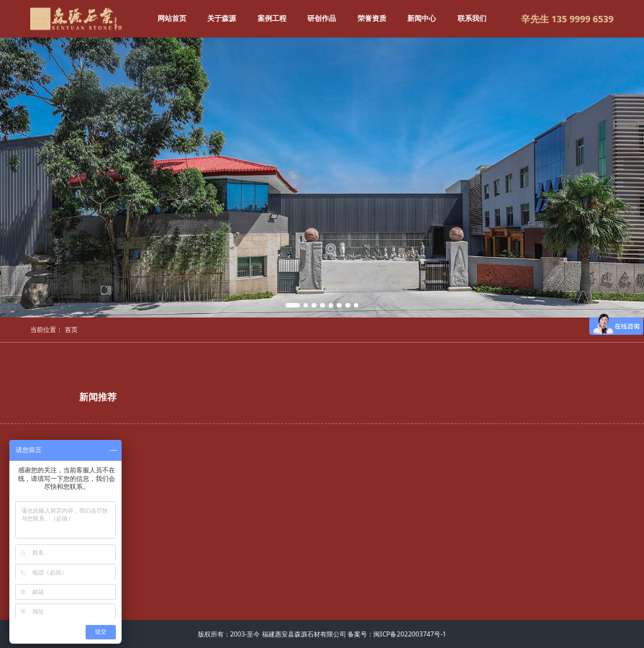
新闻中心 (422, 18)
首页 (71, 329)
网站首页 (172, 18)
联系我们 (472, 18)
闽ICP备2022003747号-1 (410, 634)
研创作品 (322, 18)
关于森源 (222, 18)
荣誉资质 (372, 18)
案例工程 (272, 18)
